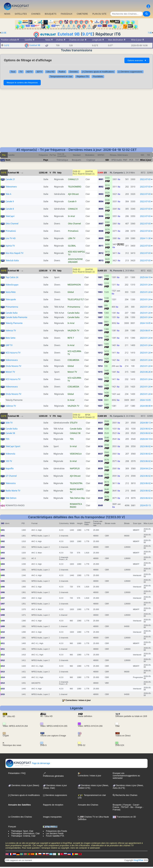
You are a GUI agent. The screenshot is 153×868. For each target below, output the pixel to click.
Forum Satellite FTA (55, 836)
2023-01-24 (145, 285)
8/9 (105, 416)
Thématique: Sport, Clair (22, 831)
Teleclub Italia (12, 260)
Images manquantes (52, 817)
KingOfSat (138, 860)
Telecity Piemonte (14, 323)
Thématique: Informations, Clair (25, 833)
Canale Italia (11, 313)
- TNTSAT (124, 807)
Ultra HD (50, 72)
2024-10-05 (145, 323)
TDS (7, 439)
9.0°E (88, 34)
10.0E (4, 33)
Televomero (11, 187)
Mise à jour (146, 160)
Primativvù (11, 231)
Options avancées (137, 60)
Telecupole (11, 299)
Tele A (8, 194)
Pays (46, 160)
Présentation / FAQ (17, 773)
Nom (8, 160)
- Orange (138, 807)
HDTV (30, 72)
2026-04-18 (145, 439)
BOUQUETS (51, 14)
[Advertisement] (76, 118)
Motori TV (10, 372)
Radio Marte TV (13, 491)
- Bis (131, 807)
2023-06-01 (145, 330)
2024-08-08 (145, 406)
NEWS (7, 14)
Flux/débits (98, 77)
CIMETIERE (82, 14)
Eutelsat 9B (69, 34)
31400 (100, 173)
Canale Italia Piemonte (16, 317)
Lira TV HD (11, 238)
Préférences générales (53, 775)
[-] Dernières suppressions (130, 72)
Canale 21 (10, 179)
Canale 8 (10, 209)
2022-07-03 (145, 179)
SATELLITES (21, 14)
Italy (59, 173)
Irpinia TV (10, 246)
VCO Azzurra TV (13, 353)
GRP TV (9, 345)
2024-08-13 (145, 423)
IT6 (54, 173)
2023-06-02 (145, 429)
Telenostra (11, 483)
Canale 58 (10, 433)
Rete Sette (10, 338)
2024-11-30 (145, 238)
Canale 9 (10, 201)
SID (107, 160)
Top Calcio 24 (12, 277)
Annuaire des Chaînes (88, 805)
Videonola (10, 454)
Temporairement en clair (61, 77)
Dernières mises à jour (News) (24, 785)
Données (74, 72)
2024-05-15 (145, 505)
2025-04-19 (145, 277)
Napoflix (9, 469)
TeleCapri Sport (13, 446)
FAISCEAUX (66, 14)
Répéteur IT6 (82, 77)
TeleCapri (10, 216)
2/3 (105, 173)
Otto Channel (12, 224)
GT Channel (11, 476)
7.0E (150, 33)
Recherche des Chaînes (125, 795)
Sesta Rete (11, 292)
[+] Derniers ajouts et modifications (98, 72)
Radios (62, 72)
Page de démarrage (28, 763)
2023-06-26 (145, 372)
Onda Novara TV (13, 366)
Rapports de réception (53, 805)
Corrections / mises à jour (78, 700)
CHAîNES (36, 14)
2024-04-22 (145, 469)
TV (21, 72)
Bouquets (117, 805)
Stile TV (9, 423)
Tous (13, 72)
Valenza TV (11, 330)
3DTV (39, 72)
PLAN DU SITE (99, 14)
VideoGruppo (12, 285)
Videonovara (11, 360)
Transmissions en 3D (124, 817)
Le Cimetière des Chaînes (20, 817)
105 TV (9, 461)
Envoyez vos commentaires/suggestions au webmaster (126, 776)
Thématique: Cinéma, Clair (23, 836)
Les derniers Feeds (55, 833)
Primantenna (12, 307)
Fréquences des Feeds (56, 831)
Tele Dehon (11, 498)
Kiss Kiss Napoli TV (14, 253)
